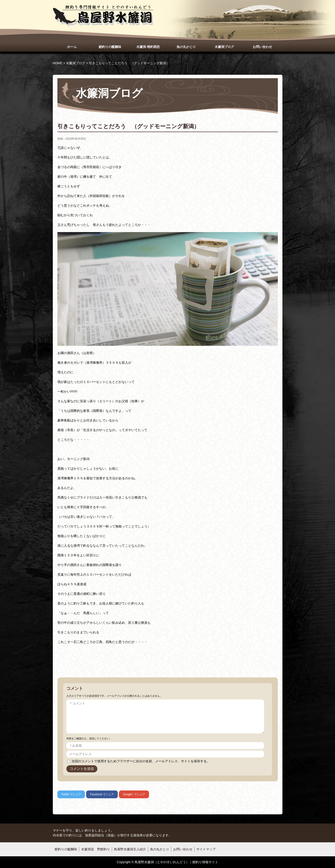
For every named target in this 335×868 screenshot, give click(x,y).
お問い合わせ (262, 47)
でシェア (71, 794)
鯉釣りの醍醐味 (110, 47)
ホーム (72, 47)
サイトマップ (206, 849)
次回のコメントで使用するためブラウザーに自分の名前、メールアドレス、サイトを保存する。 (141, 761)
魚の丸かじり (186, 47)
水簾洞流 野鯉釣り (96, 849)
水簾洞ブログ (224, 47)
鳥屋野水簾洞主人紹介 (130, 849)
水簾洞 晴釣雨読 (148, 47)
